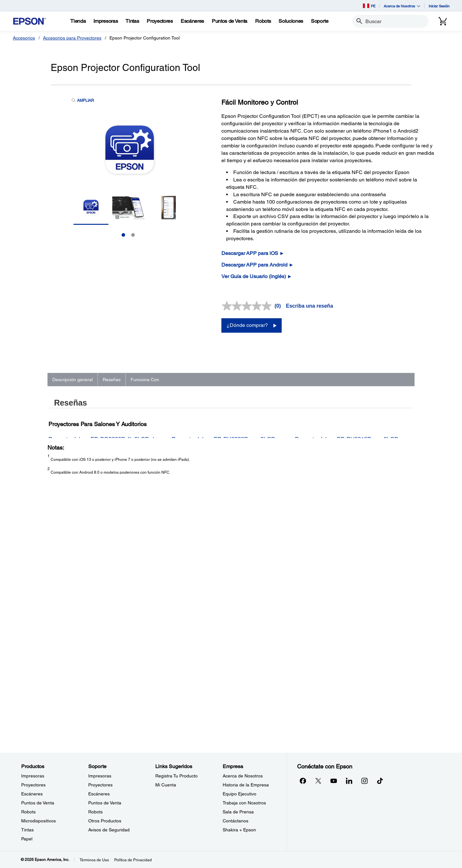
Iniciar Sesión (439, 6)
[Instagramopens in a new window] (364, 781)
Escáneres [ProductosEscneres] (32, 794)
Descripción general (73, 380)
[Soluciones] (291, 21)
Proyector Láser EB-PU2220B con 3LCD (223, 533)
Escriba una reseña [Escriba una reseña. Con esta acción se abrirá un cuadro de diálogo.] (309, 306)
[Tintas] (132, 21)
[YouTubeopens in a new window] (334, 781)
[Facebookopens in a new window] (303, 781)
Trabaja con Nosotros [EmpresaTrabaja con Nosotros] (244, 803)
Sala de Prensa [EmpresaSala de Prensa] (238, 812)
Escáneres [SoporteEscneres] (99, 794)
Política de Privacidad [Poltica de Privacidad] (133, 860)
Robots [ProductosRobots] (28, 812)
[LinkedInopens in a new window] (349, 781)
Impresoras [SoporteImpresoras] (100, 776)
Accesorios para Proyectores (72, 38)
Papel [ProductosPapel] (27, 839)
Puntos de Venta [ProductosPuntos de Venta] (38, 803)
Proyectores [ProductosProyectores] (33, 785)
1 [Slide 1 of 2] (123, 235)
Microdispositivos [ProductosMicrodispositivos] (38, 821)
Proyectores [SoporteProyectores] (100, 785)
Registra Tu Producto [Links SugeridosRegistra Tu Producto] (176, 776)
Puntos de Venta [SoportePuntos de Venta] (105, 803)
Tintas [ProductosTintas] (27, 830)
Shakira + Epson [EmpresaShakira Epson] (239, 830)
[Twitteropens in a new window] (318, 781)
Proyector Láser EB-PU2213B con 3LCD (347, 533)
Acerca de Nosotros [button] (402, 6)
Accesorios (24, 38)
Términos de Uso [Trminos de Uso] (94, 860)
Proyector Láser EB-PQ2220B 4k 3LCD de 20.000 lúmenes (103, 537)
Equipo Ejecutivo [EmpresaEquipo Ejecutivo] (240, 794)
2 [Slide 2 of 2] (133, 235)
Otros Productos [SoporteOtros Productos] (105, 821)
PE (369, 6)
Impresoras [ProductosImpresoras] (33, 776)
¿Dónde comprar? (247, 325)
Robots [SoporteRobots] (95, 812)
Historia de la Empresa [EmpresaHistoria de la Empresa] (246, 785)
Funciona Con (145, 380)
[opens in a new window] (380, 781)
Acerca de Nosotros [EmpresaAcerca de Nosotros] (243, 776)
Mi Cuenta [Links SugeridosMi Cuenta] (166, 785)
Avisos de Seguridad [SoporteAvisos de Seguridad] (109, 830)
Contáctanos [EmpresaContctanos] (235, 821)
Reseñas (112, 380)
